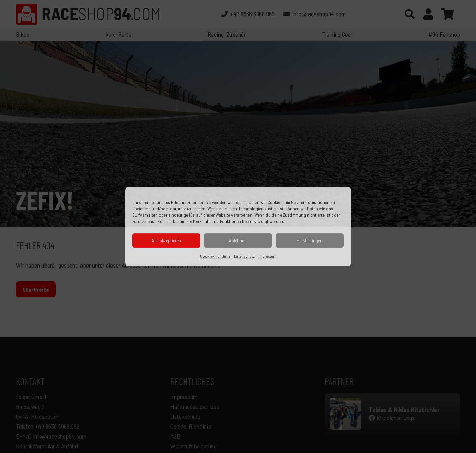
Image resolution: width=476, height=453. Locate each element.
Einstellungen (310, 240)
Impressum (267, 256)
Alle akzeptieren (166, 240)
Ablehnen (238, 240)
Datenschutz (244, 256)
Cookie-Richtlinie (215, 256)
